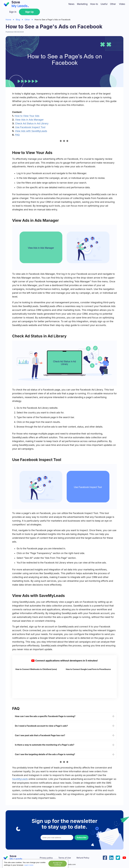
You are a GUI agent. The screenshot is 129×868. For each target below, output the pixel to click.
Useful (104, 4)
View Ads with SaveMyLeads (31, 131)
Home (8, 20)
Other (113, 4)
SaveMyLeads (20, 779)
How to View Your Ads (27, 116)
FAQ (17, 135)
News (71, 4)
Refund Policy (83, 858)
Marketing (82, 4)
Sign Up (29, 12)
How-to (94, 4)
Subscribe (82, 837)
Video (122, 4)
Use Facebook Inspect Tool (30, 127)
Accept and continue (58, 864)
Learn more (29, 865)
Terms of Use (65, 858)
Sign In (13, 12)
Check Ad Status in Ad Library (32, 123)
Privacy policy (46, 858)
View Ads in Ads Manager (29, 120)
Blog (18, 20)
